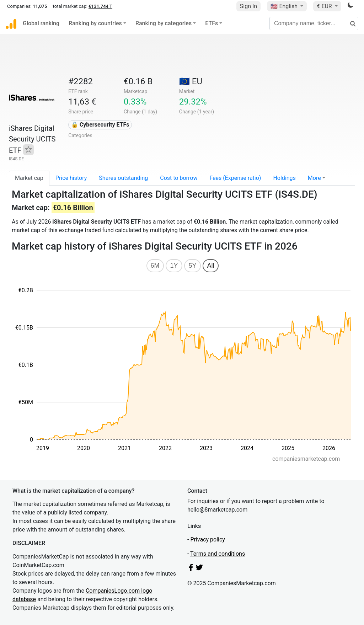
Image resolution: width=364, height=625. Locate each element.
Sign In (248, 6)
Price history (71, 178)
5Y (192, 266)
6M (155, 266)
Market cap (29, 178)
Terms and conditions (218, 554)
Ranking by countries (95, 23)
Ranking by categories (164, 23)
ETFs (212, 23)
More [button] (314, 178)
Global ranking (41, 23)
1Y (174, 266)
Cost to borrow (179, 178)
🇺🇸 (285, 6)
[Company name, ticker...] (314, 23)
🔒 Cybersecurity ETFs (100, 125)
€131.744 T (100, 6)
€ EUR (325, 6)
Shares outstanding (123, 178)
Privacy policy (208, 539)
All (210, 266)
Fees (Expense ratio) (235, 178)
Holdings (284, 178)
